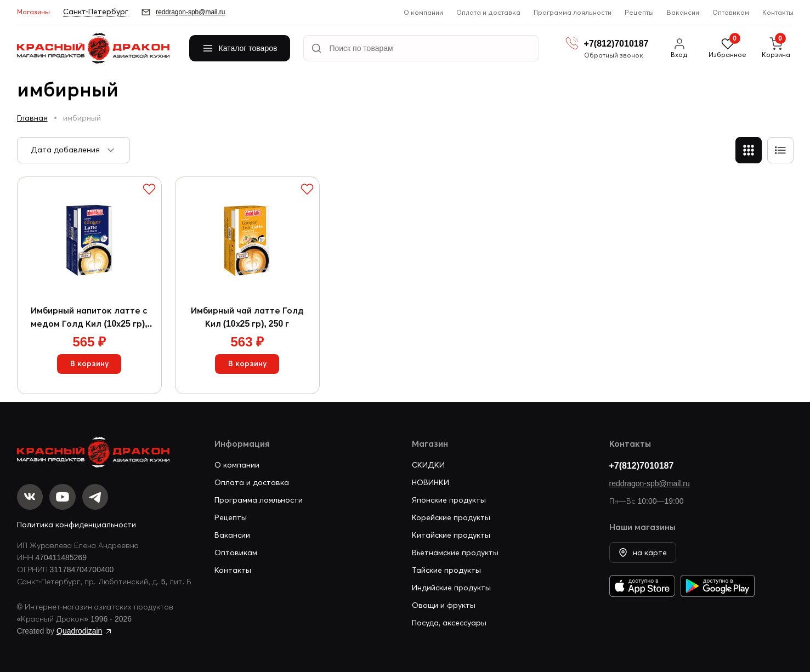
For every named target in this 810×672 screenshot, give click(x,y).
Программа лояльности (573, 12)
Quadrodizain (79, 631)
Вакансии (683, 12)
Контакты (778, 12)
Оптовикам (731, 12)
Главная (32, 118)
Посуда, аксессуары (449, 622)
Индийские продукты (451, 587)
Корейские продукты (451, 517)
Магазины (33, 12)
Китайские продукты (451, 534)
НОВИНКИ (431, 482)
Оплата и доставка (488, 12)
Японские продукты (449, 499)
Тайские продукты (446, 570)
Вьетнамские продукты (455, 552)
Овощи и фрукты (444, 605)
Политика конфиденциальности (77, 525)
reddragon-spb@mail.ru (650, 483)
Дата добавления (65, 150)
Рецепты (639, 12)
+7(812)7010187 (642, 465)
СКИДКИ (428, 464)
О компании (423, 12)
